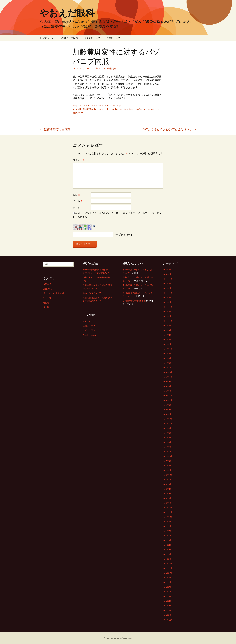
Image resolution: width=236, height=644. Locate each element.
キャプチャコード (123, 234)
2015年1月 (167, 559)
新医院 (46, 303)
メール (78, 201)
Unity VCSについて (92, 293)
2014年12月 (168, 564)
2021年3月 (167, 363)
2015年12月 (168, 508)
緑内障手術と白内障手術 (134, 301)
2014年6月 (167, 592)
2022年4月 (167, 335)
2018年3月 (167, 442)
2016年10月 (168, 475)
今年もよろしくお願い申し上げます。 (169, 129)
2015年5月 (167, 540)
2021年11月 (168, 349)
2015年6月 (167, 536)
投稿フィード (89, 325)
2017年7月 (167, 466)
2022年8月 (167, 326)
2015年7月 (167, 531)
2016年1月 (167, 503)
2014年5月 (167, 596)
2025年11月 (168, 279)
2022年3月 (167, 340)
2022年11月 (168, 321)
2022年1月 (167, 344)
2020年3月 (167, 386)
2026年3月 (167, 270)
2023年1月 (167, 316)
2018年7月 (167, 438)
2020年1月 (167, 391)
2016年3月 (167, 494)
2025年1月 (167, 288)
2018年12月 (168, 419)
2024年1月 (167, 302)
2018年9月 (167, 428)
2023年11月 (168, 307)
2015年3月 (167, 550)
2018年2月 (167, 447)
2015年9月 (167, 522)
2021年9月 (167, 354)
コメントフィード (91, 330)
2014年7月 (167, 587)
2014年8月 (167, 582)
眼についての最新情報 (106, 69)
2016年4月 (167, 489)
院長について (113, 38)
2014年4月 (167, 601)
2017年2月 (167, 470)
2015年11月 (168, 512)
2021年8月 (167, 358)
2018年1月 (167, 452)
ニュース (47, 298)
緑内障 (46, 307)
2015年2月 (167, 554)
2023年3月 (167, 312)
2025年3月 (167, 284)
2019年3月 (167, 410)
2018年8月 (167, 433)
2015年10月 (168, 517)
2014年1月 (167, 615)
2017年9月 (167, 461)
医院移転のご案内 (69, 38)
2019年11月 (168, 396)
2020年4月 (167, 382)
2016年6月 (167, 480)
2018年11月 (168, 424)
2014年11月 (168, 568)
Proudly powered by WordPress (118, 638)
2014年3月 (167, 606)
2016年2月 (167, 498)
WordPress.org (89, 335)
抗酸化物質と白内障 (55, 129)
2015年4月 (167, 545)
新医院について (92, 38)
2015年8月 (167, 526)
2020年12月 (168, 372)
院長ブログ (48, 289)
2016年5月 (167, 484)
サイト (76, 208)
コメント (79, 160)
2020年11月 (168, 377)
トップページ (47, 38)
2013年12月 (168, 620)
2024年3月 (167, 298)
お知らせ (47, 284)
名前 (76, 195)
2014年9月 (167, 578)
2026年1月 (167, 274)
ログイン (87, 321)
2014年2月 (167, 610)
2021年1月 (167, 368)
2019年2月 (167, 414)
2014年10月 (168, 573)
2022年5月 (167, 330)
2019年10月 (168, 400)
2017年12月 (168, 456)
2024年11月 (168, 293)
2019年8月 (167, 405)
